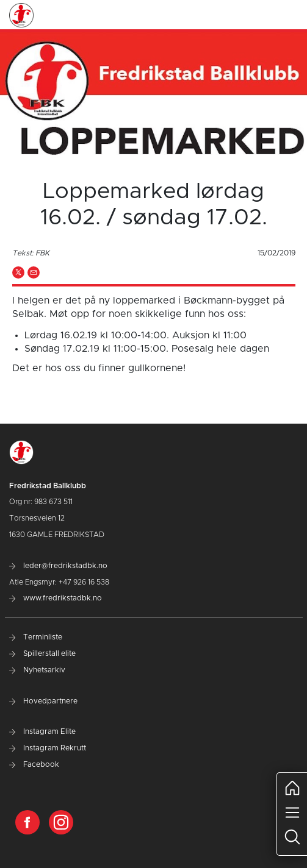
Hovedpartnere (43, 701)
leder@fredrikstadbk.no (58, 566)
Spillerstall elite (42, 653)
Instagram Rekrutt (48, 748)
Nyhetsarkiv (37, 670)
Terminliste (36, 637)
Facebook (34, 764)
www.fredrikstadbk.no (56, 598)
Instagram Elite (42, 731)
